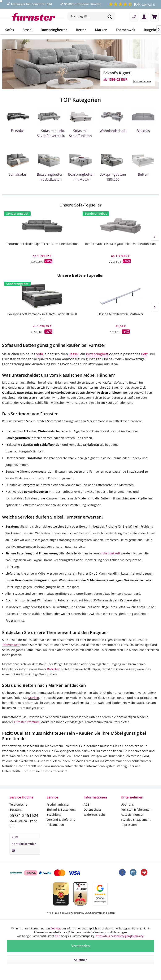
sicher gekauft (110, 553)
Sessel (74, 354)
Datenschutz (92, 809)
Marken (34, 698)
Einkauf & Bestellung (61, 809)
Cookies (55, 928)
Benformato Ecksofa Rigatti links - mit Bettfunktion (120, 244)
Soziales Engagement (136, 820)
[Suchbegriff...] (91, 16)
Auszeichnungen (132, 815)
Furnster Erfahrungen (136, 809)
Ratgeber (54, 669)
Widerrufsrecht (94, 815)
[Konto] (144, 17)
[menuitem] (91, 19)
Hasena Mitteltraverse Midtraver (121, 314)
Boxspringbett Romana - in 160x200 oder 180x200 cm (42, 316)
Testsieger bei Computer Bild (29, 4)
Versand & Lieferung (61, 820)
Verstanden (80, 946)
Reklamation (55, 825)
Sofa (40, 354)
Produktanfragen (58, 804)
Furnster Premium (27, 722)
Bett (144, 354)
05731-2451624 (24, 815)
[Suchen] (110, 17)
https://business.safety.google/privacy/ (120, 936)
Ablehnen (81, 960)
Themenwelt (11, 645)
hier (57, 936)
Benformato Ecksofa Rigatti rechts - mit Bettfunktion (42, 244)
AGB (87, 804)
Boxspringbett (97, 354)
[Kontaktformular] (134, 17)
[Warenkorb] (154, 17)
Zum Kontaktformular (24, 843)
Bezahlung (54, 815)
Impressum (129, 825)
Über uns (127, 804)
